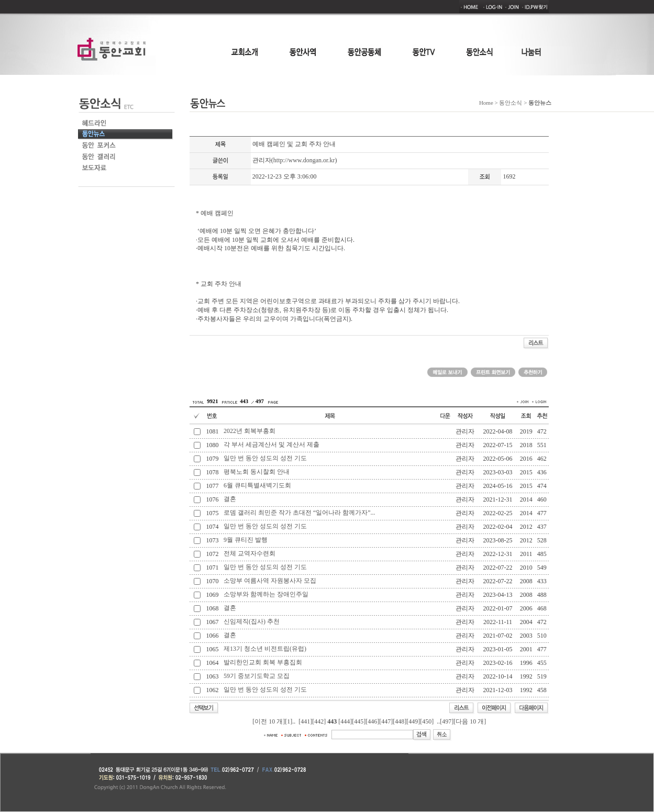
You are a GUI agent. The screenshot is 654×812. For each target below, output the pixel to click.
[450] (427, 721)
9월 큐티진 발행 (246, 540)
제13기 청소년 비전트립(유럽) (265, 649)
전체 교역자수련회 (250, 553)
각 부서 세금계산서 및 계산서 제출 (271, 444)
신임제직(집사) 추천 (252, 621)
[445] (359, 721)
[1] (289, 721)
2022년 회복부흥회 (250, 431)
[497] (447, 721)
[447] (386, 721)
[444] (345, 721)
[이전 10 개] (269, 721)
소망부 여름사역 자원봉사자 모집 (270, 581)
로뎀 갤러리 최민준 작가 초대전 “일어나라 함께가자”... (300, 513)
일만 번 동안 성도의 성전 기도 (265, 458)
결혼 (230, 499)
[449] (413, 721)
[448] (400, 721)
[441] (305, 721)
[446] (372, 721)
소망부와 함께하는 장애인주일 (266, 594)
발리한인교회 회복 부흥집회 (263, 662)
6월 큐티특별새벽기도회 (257, 485)
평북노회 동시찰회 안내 (257, 472)
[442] (319, 721)
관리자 (262, 160)
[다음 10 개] (470, 721)
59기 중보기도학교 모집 (257, 676)
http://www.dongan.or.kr (304, 160)
